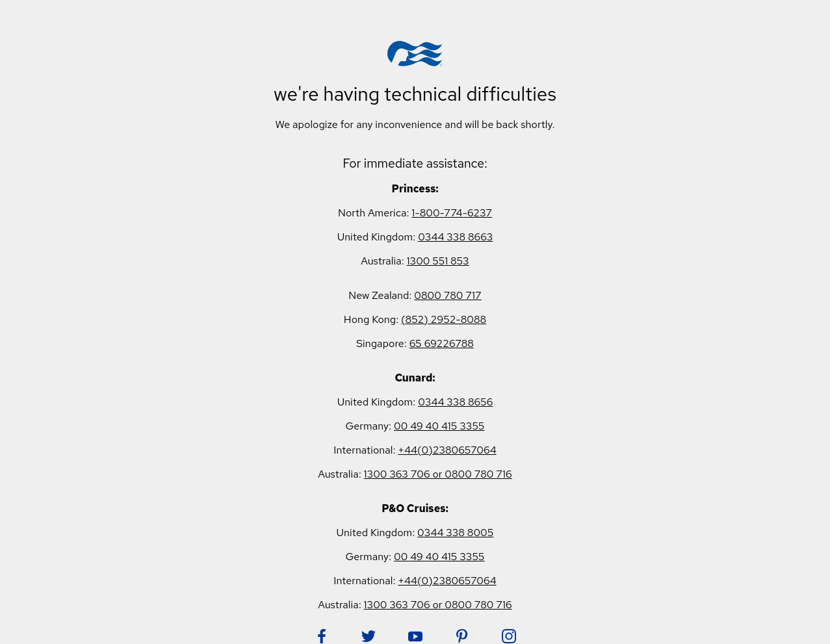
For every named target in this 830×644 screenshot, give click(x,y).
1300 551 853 (438, 261)
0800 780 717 (447, 295)
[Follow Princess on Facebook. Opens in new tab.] (322, 636)
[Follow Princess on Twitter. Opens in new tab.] (369, 636)
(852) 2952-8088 (444, 319)
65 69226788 (442, 343)
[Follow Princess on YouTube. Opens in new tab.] (415, 636)
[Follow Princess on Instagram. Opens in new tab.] (509, 636)
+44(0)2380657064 (447, 450)
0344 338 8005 (455, 533)
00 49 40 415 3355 (439, 426)
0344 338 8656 (455, 402)
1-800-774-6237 (452, 213)
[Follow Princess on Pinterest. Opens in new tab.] (462, 636)
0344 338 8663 (455, 237)
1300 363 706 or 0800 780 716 (438, 474)
